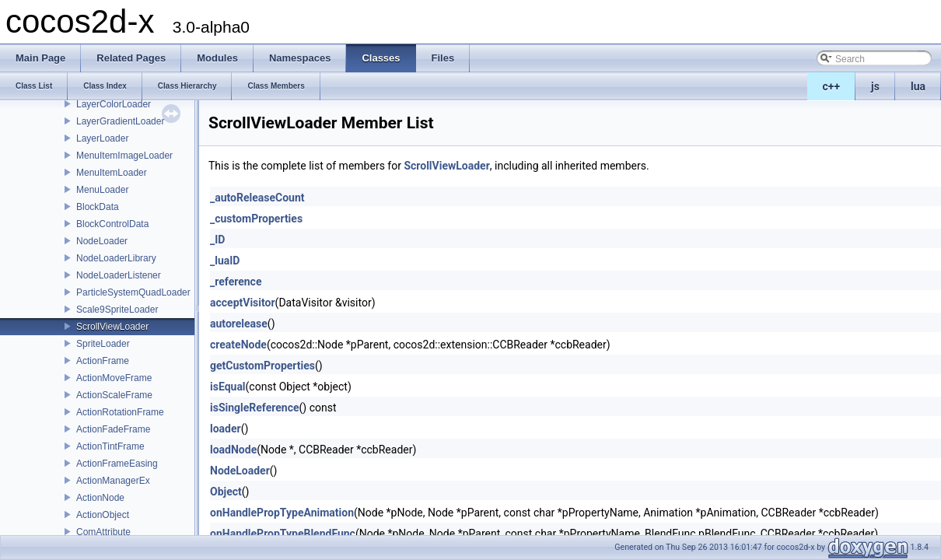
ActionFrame (103, 361)
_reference (236, 282)
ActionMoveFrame (114, 378)
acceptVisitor (243, 303)
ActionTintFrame (110, 446)
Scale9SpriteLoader (117, 310)
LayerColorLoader (114, 104)
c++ (832, 86)
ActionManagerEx (113, 481)
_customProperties (256, 219)
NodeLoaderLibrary (116, 258)
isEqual (228, 387)
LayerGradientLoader (120, 121)
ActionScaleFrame (114, 395)
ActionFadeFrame (113, 429)
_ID (217, 240)
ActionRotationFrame (120, 412)
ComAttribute (103, 532)
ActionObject (103, 515)
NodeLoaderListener (119, 275)
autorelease (239, 324)
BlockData (98, 207)
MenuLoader (102, 190)
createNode (238, 345)
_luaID (225, 261)
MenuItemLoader (112, 173)
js (875, 86)
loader (226, 429)
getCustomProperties (262, 366)
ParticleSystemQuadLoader (133, 292)
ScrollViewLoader (112, 327)
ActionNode (100, 498)
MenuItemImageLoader (124, 156)
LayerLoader (102, 138)
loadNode (233, 450)
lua (918, 86)
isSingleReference (255, 408)
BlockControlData (112, 224)
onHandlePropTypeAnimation (282, 513)
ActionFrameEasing (117, 464)
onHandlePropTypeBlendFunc (283, 534)
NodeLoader (102, 241)
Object (226, 492)
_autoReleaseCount (257, 198)
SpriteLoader (103, 344)
